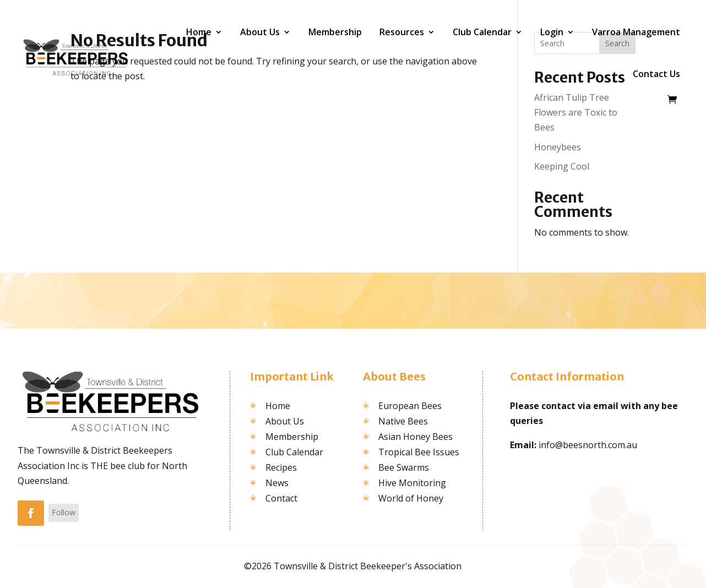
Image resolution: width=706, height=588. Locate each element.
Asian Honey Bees (416, 437)
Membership (335, 32)
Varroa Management (636, 32)
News (277, 483)
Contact (281, 498)
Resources (402, 32)
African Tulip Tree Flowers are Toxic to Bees (576, 112)
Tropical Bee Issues (419, 452)
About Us (260, 32)
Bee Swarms (404, 467)
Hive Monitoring (412, 483)
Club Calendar (482, 32)
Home (199, 32)
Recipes (281, 467)
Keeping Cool (562, 166)
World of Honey (411, 498)
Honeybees (558, 147)
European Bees (410, 406)
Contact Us (656, 74)
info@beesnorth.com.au (588, 445)
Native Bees (403, 421)
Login (552, 32)
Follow (64, 512)
